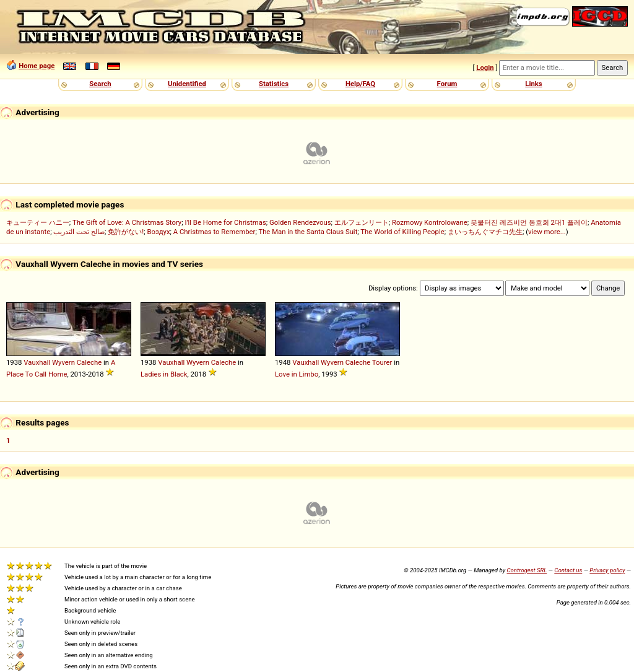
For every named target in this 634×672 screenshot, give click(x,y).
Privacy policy (607, 570)
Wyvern (63, 362)
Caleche (89, 362)
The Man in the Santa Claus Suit (308, 232)
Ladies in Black (164, 374)
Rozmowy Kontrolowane (430, 222)
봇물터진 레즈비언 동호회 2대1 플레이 (529, 222)
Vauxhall (37, 362)
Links (533, 84)
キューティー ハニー (38, 222)
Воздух (158, 232)
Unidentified (187, 84)
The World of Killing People (402, 232)
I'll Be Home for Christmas (225, 222)
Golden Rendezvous (300, 222)
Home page (37, 66)
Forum (447, 84)
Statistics (274, 84)
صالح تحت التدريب (79, 232)
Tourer (382, 362)
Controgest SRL (527, 570)
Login (485, 68)
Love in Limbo (297, 374)
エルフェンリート (362, 222)
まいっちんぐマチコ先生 (485, 232)
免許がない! (126, 232)
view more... (547, 232)
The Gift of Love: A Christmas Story (127, 222)
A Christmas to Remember (215, 232)
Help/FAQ (360, 84)
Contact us (568, 570)
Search (100, 84)
